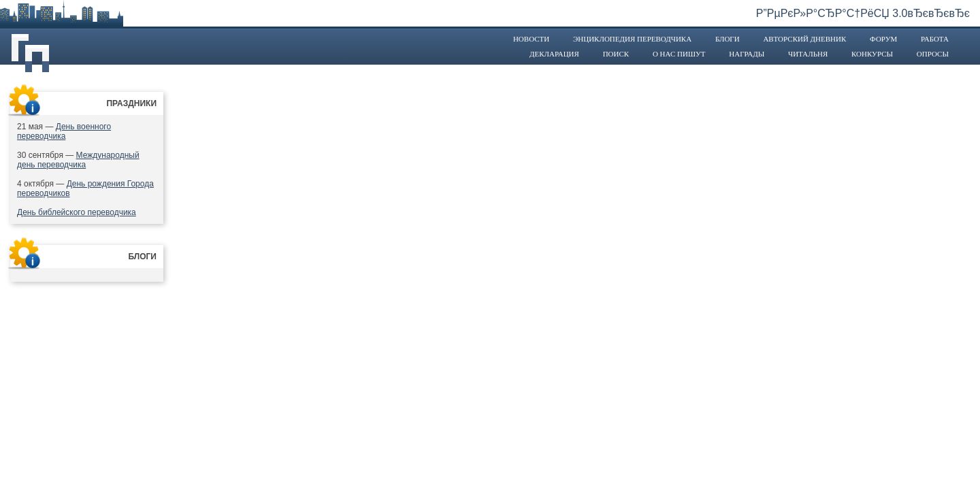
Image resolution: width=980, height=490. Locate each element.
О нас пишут (679, 54)
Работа (935, 39)
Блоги (728, 39)
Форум (883, 39)
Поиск (616, 54)
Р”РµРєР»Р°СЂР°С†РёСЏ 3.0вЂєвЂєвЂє (863, 13)
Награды (747, 54)
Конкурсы (872, 54)
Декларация (554, 54)
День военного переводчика (64, 131)
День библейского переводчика (77, 212)
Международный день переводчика (78, 160)
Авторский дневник (804, 39)
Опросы (933, 54)
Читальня (808, 54)
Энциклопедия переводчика (632, 39)
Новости (531, 39)
